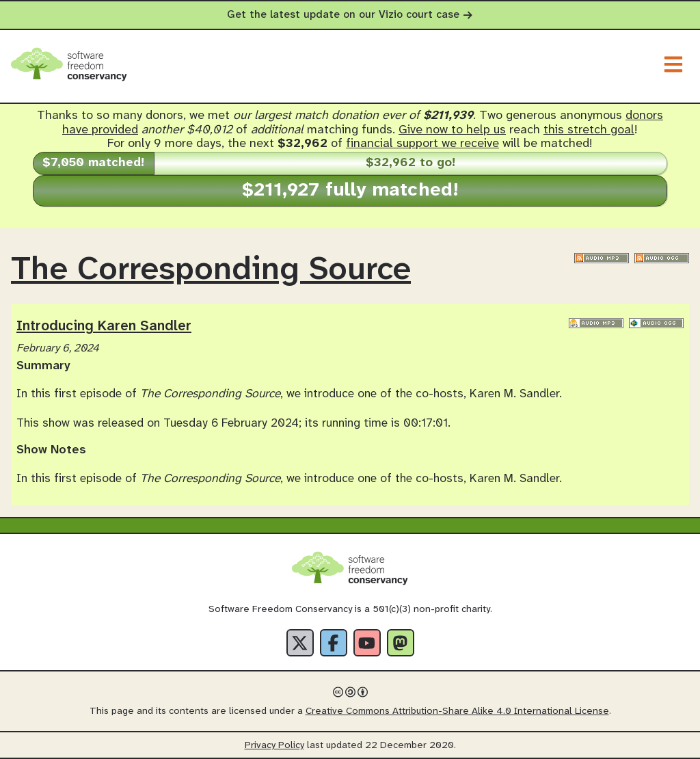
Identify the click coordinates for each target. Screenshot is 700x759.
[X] (300, 643)
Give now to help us (452, 130)
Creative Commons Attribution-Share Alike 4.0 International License (457, 711)
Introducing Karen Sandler (104, 326)
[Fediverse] (401, 643)
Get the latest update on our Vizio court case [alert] (350, 15)
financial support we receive (422, 144)
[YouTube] (367, 643)
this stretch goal (589, 130)
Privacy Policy (274, 746)
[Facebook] (334, 643)
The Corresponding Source (211, 270)
